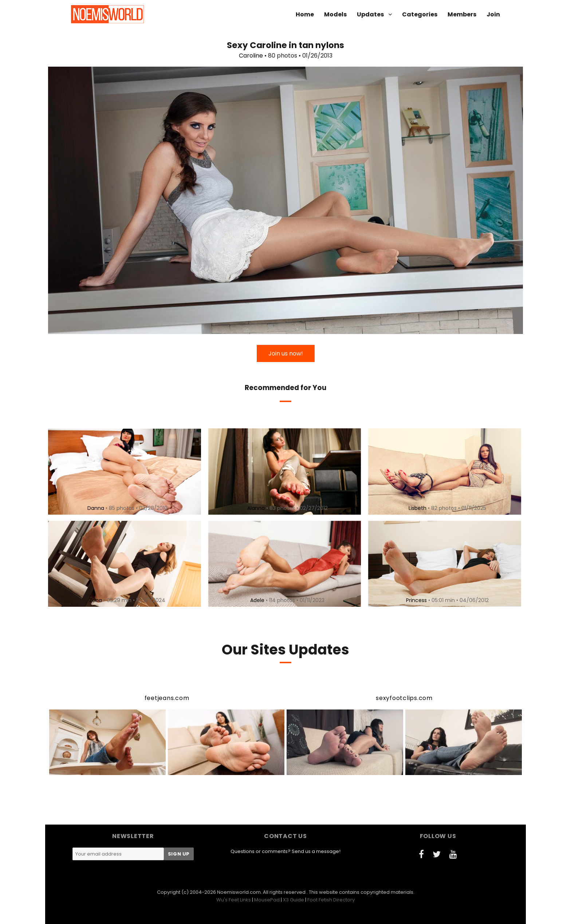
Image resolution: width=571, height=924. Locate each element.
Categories (420, 14)
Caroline (251, 56)
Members (462, 14)
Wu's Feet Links (234, 900)
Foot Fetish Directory (331, 900)
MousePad (267, 900)
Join (493, 14)
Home (305, 14)
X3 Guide (294, 900)
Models (335, 14)
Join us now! (286, 353)
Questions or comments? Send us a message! (285, 851)
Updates (370, 14)
